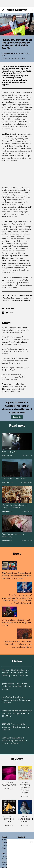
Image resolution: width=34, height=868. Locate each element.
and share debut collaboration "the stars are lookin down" (15, 361)
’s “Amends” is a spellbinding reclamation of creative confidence (15, 741)
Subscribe (17, 417)
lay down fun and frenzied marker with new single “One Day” (17, 700)
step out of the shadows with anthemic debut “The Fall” (16, 727)
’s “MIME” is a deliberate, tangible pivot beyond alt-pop (17, 686)
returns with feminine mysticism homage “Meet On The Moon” (17, 714)
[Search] (3, 10)
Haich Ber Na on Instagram (18, 300)
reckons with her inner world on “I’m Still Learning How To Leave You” (16, 673)
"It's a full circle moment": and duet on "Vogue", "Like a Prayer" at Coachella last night (15, 341)
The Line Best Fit (17, 10)
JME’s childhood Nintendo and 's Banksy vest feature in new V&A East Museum (15, 330)
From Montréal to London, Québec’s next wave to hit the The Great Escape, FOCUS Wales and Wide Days (14, 388)
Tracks (6, 58)
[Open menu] (31, 10)
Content (21, 837)
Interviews (7, 456)
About (4, 837)
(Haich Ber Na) (18, 58)
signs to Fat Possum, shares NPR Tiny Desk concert (15, 351)
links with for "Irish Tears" (15, 369)
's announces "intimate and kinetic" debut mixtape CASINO (14, 377)
